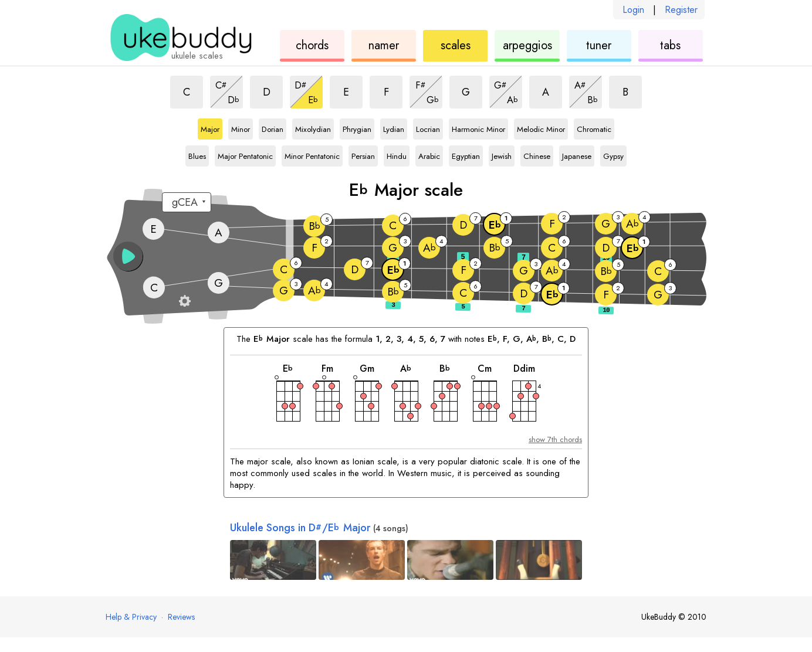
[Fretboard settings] (185, 301)
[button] (128, 256)
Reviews (181, 617)
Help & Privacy (131, 617)
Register (681, 10)
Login (633, 10)
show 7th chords (555, 439)
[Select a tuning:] (187, 202)
